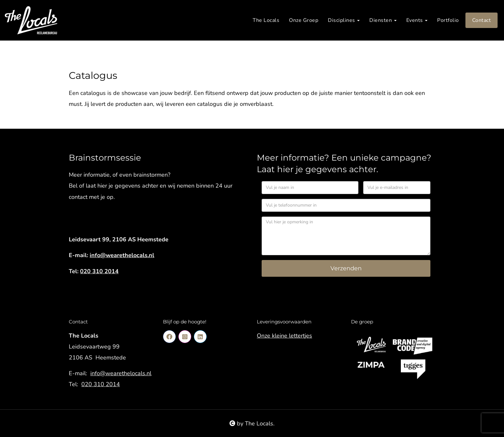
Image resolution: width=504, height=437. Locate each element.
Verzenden (346, 268)
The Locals (266, 20)
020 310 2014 (99, 271)
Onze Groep (304, 20)
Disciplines (344, 20)
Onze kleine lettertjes (284, 336)
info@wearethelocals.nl (122, 255)
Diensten (383, 20)
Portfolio (448, 20)
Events (417, 20)
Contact (482, 20)
